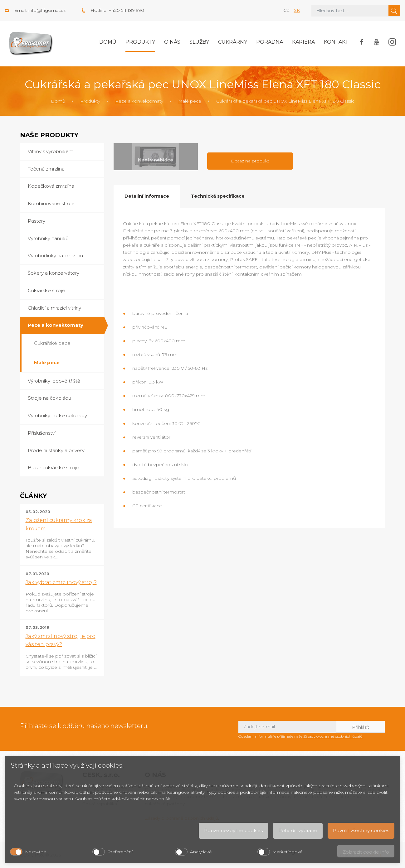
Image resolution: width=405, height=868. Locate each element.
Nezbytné (36, 852)
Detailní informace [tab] (147, 196)
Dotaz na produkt (250, 161)
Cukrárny (233, 42)
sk (297, 10)
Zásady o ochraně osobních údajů (333, 736)
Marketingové (288, 852)
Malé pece (190, 101)
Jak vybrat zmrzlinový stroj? (61, 582)
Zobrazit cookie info (366, 852)
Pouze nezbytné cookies (233, 830)
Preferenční (120, 852)
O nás (172, 42)
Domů (108, 42)
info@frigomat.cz (47, 10)
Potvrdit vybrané (298, 830)
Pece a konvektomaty (139, 101)
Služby (199, 42)
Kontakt (336, 42)
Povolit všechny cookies (361, 830)
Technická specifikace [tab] (218, 196)
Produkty (140, 42)
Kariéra (303, 42)
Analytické (201, 852)
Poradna (270, 42)
